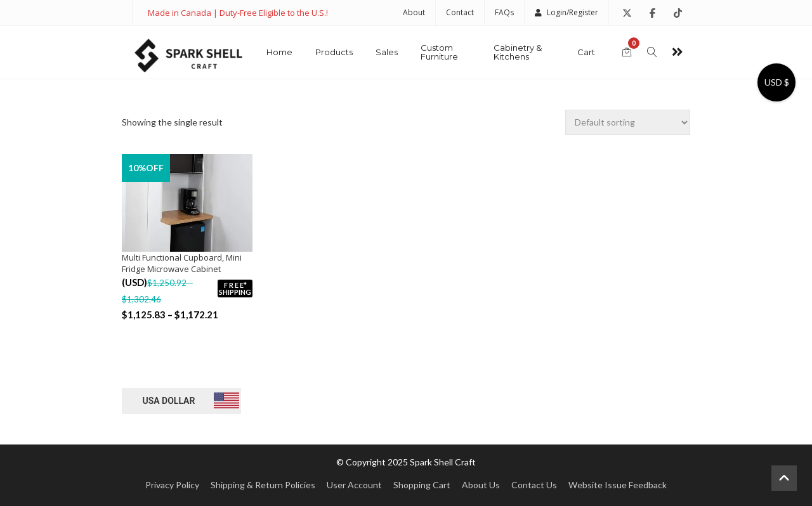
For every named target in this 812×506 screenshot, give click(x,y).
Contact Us (534, 485)
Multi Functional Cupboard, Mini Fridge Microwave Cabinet (182, 263)
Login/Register (566, 12)
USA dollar (168, 401)
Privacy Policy (172, 485)
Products (334, 52)
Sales (387, 52)
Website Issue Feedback (618, 485)
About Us (481, 485)
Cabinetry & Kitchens (518, 52)
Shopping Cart (422, 485)
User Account (354, 485)
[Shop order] (628, 122)
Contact (460, 12)
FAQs (504, 12)
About (414, 12)
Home (279, 52)
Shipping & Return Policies (263, 485)
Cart (586, 52)
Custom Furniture (439, 52)
